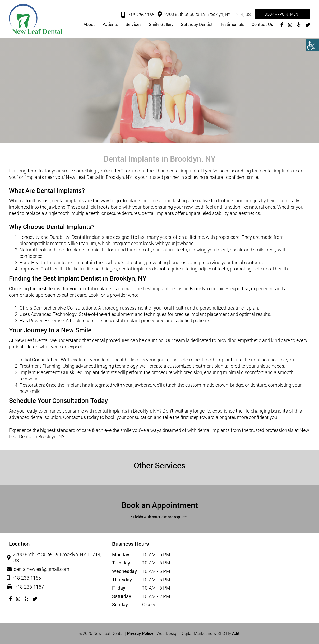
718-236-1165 (138, 15)
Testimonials (232, 25)
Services (133, 25)
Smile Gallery (161, 25)
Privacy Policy (140, 633)
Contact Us (262, 25)
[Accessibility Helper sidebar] (313, 45)
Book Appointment (282, 14)
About (89, 25)
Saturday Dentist (197, 25)
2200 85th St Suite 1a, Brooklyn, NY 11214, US (204, 15)
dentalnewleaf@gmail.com (39, 569)
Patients (110, 25)
